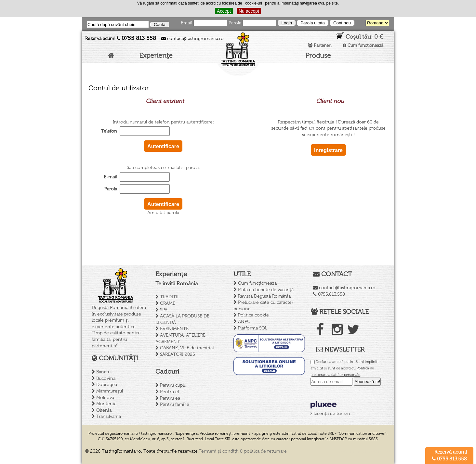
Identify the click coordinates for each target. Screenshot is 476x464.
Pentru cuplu (173, 385)
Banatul (104, 372)
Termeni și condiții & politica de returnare (243, 451)
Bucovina (106, 378)
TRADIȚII (169, 297)
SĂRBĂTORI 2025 (178, 354)
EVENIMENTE (174, 329)
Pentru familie (175, 404)
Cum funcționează (257, 283)
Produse (318, 55)
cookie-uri (254, 3)
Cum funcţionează (363, 45)
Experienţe (156, 55)
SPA (164, 310)
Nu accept (249, 11)
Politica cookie (253, 315)
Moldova (105, 398)
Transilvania (109, 416)
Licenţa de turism (330, 413)
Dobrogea (107, 385)
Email (186, 23)
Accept (224, 11)
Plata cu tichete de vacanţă (266, 290)
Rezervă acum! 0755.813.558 (449, 455)
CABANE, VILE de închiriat (187, 348)
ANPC (244, 322)
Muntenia (106, 404)
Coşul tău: (360, 36)
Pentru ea (170, 398)
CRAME (168, 303)
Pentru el (169, 392)
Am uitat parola (163, 213)
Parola (235, 23)
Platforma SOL (253, 328)
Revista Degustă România (264, 296)
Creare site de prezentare (364, 451)
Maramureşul (110, 391)
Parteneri (320, 45)
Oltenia (104, 410)
